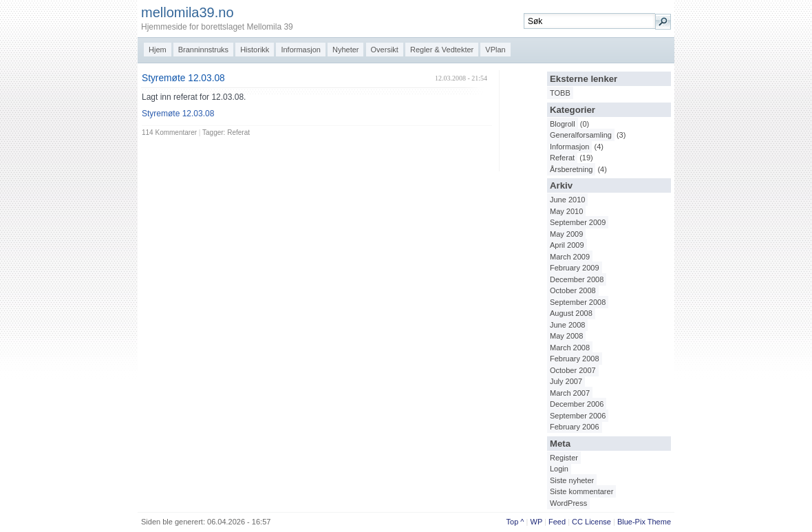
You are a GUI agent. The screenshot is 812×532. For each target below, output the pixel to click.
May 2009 (566, 234)
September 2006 (578, 416)
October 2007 (573, 370)
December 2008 (577, 279)
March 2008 (570, 348)
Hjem (158, 50)
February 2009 (575, 268)
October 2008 (573, 290)
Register (564, 458)
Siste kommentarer (581, 491)
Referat (562, 158)
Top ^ (515, 522)
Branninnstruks (203, 50)
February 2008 (575, 359)
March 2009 (570, 257)
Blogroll (563, 124)
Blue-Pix (631, 522)
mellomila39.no (188, 12)
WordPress (568, 503)
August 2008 (571, 313)
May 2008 (566, 336)
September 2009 (578, 222)
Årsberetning (571, 169)
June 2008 (567, 325)
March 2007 (570, 393)
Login (559, 469)
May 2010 (566, 211)
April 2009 (567, 245)
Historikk (255, 50)
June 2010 (567, 200)
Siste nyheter (572, 480)
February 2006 (575, 427)
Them (657, 522)
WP (537, 522)
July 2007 (566, 381)
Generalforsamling (581, 135)
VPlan (495, 50)
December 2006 (577, 404)
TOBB (560, 93)
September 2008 (578, 302)
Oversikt (385, 50)
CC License (591, 522)
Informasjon (300, 50)
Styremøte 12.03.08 (183, 78)
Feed (557, 522)
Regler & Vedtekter (442, 50)
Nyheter (346, 50)
